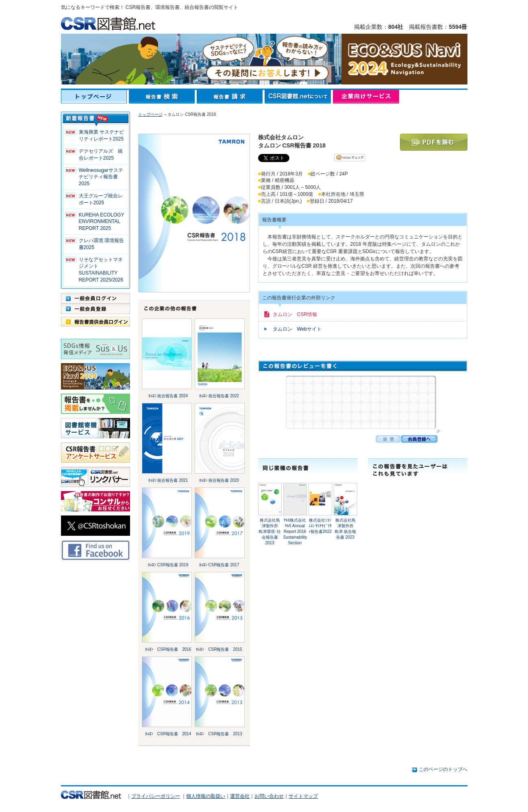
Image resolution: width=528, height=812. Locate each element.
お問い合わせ (269, 796)
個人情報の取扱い (206, 796)
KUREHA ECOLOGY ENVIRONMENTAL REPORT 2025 (102, 222)
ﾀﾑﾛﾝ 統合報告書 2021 (168, 480)
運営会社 (240, 796)
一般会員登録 (96, 309)
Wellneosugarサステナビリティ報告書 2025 (101, 177)
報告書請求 (231, 97)
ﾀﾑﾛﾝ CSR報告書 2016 (168, 649)
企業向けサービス (366, 97)
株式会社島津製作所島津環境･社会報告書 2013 (270, 532)
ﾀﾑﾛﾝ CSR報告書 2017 (219, 565)
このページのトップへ (443, 769)
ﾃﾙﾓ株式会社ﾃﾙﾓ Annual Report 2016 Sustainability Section (295, 532)
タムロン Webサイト (297, 329)
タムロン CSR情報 (295, 314)
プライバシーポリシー (156, 796)
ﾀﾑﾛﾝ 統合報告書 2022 (219, 396)
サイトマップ (303, 796)
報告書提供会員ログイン (96, 322)
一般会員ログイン (96, 298)
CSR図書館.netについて (299, 97)
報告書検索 (163, 97)
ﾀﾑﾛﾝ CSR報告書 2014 (168, 734)
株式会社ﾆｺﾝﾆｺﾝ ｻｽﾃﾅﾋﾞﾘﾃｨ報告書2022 (320, 526)
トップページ (95, 97)
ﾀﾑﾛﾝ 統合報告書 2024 (168, 396)
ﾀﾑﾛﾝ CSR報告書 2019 (168, 565)
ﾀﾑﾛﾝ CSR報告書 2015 (219, 649)
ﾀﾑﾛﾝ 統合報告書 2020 (219, 480)
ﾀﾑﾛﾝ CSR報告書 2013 (219, 734)
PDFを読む (434, 142)
